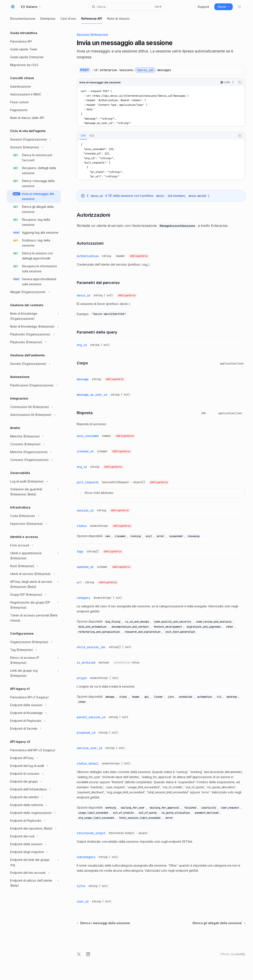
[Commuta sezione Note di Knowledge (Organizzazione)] (34, 316)
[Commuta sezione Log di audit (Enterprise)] (34, 481)
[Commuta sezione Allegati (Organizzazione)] (34, 292)
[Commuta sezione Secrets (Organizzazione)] (34, 364)
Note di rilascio (118, 20)
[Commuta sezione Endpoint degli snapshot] (34, 852)
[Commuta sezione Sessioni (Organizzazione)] (34, 139)
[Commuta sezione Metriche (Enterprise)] (34, 436)
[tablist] (156, 136)
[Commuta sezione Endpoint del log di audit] (34, 766)
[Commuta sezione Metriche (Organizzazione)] (34, 452)
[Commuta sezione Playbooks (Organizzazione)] (34, 334)
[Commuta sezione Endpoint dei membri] (34, 797)
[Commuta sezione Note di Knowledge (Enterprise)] (34, 327)
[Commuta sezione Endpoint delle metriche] (34, 805)
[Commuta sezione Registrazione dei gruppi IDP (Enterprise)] (34, 605)
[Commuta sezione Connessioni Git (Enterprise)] (34, 407)
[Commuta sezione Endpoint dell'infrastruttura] (34, 789)
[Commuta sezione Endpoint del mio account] (34, 873)
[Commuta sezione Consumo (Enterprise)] (34, 444)
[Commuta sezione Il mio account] (34, 545)
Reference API (92, 20)
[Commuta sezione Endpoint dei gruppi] (34, 782)
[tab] (83, 136)
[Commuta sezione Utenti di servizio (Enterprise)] (34, 574)
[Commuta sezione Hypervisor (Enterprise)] (34, 524)
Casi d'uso (68, 20)
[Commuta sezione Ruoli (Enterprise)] (34, 566)
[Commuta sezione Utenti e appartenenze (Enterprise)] (34, 556)
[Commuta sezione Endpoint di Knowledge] (34, 713)
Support (203, 7)
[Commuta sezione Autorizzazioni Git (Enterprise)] (34, 415)
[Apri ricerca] (126, 7)
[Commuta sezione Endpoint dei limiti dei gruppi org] (34, 862)
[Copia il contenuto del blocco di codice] (240, 83)
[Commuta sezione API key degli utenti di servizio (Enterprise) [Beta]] (34, 584)
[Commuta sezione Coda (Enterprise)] (34, 516)
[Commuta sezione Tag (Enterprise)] (34, 650)
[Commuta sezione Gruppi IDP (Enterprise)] (34, 595)
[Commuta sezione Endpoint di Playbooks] (34, 721)
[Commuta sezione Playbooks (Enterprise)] (34, 342)
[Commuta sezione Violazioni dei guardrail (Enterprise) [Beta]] (34, 492)
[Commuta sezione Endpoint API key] (34, 758)
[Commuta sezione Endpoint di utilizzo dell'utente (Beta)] (34, 883)
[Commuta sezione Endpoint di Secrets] (34, 729)
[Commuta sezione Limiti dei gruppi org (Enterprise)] (34, 673)
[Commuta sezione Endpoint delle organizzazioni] (34, 813)
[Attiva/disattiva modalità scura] (239, 7)
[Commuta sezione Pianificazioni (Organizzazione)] (34, 385)
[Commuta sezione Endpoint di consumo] (34, 774)
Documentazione (23, 20)
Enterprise (48, 20)
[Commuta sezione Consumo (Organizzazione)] (34, 460)
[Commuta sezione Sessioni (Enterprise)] (34, 147)
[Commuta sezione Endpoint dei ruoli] (34, 836)
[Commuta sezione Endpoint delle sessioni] (34, 705)
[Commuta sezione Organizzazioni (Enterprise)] (34, 642)
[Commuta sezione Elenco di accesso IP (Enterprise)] (34, 660)
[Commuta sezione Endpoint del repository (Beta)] (34, 828)
